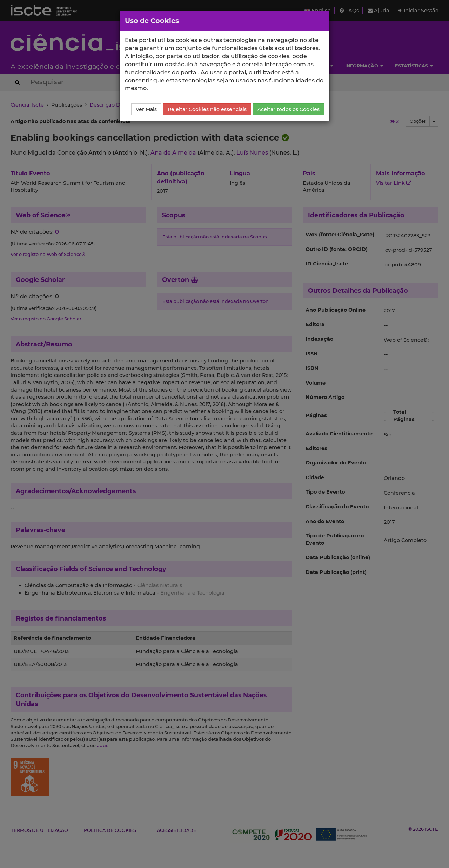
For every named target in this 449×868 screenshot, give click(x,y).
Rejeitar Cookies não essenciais (207, 109)
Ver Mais (146, 109)
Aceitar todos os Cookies (289, 109)
